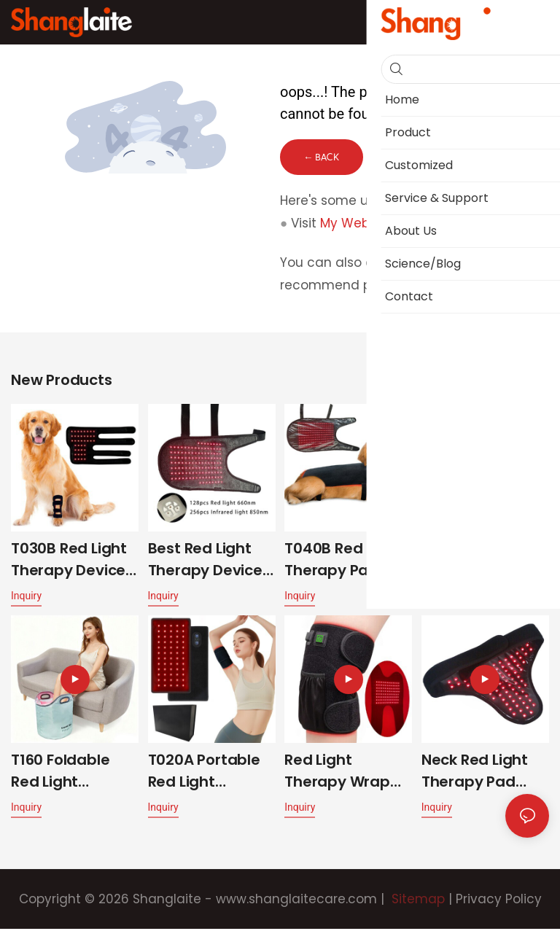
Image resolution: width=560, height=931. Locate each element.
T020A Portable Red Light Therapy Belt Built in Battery (204, 773)
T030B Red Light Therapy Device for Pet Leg (69, 562)
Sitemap (416, 901)
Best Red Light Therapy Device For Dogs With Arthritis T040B (205, 562)
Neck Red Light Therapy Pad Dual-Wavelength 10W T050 (483, 773)
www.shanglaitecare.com (296, 901)
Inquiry (26, 598)
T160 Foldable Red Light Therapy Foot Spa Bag (60, 773)
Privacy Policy (499, 901)
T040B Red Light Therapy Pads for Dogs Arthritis (348, 562)
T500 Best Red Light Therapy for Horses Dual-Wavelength (485, 562)
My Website (356, 225)
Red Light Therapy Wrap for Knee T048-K (345, 773)
